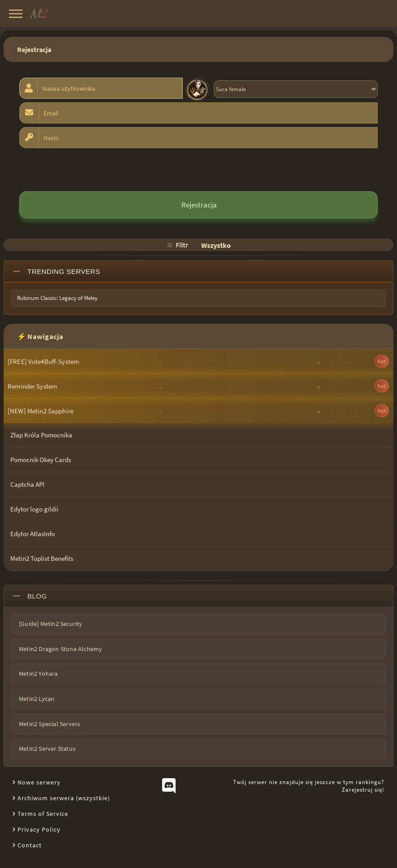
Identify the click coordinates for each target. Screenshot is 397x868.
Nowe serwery (39, 782)
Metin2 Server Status (47, 749)
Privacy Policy (39, 829)
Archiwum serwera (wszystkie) (64, 798)
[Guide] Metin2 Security (51, 624)
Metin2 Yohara (38, 674)
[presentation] (88, 169)
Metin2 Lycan (37, 699)
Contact (30, 845)
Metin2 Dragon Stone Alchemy (60, 649)
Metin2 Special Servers (49, 724)
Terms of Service (43, 814)
